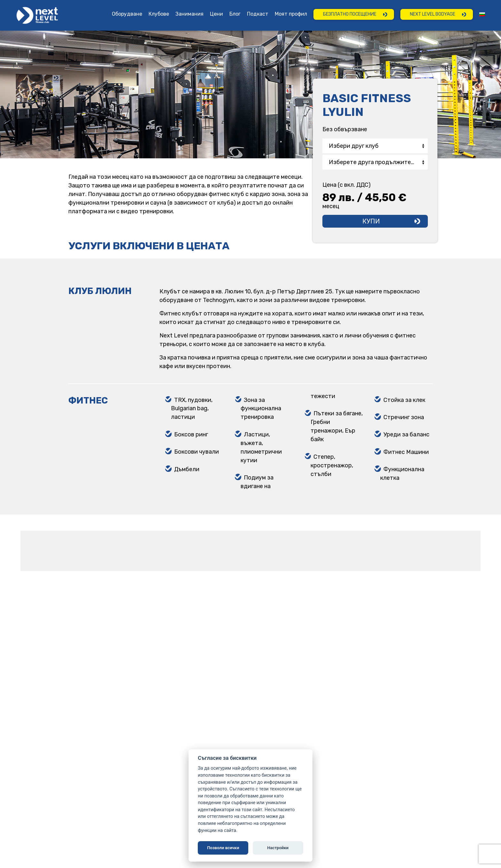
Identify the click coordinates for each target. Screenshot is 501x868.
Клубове (159, 14)
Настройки (278, 848)
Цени (216, 14)
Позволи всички (223, 848)
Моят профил (291, 14)
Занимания (189, 14)
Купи (371, 221)
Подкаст (258, 14)
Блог (235, 14)
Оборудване (127, 14)
